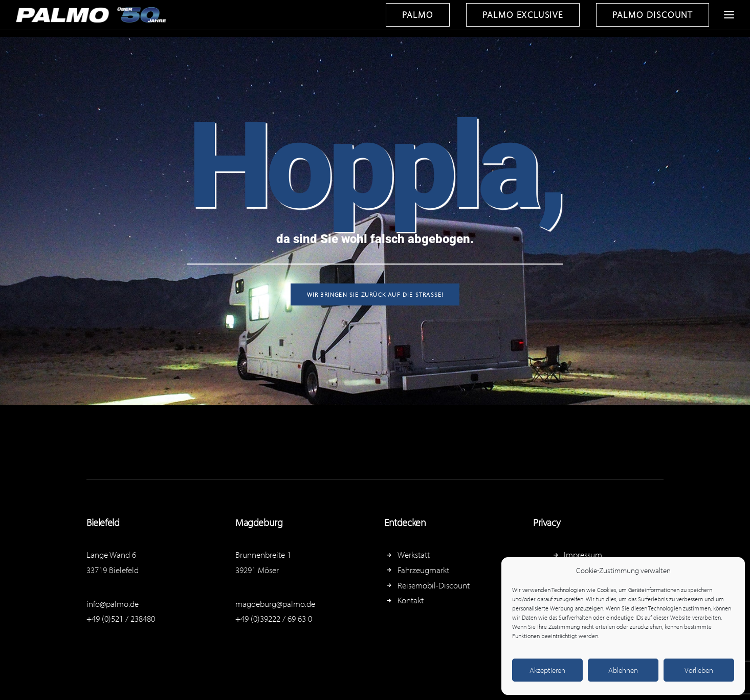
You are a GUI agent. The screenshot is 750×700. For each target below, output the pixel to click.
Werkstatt (414, 554)
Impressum (583, 554)
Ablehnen (623, 670)
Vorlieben (699, 670)
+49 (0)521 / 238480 (121, 618)
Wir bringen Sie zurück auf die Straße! (375, 294)
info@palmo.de (113, 604)
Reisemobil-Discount (434, 585)
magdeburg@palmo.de (275, 604)
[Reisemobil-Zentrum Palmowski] (93, 15)
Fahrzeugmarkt (423, 570)
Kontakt (411, 600)
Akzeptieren (547, 670)
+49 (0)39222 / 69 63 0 (274, 618)
